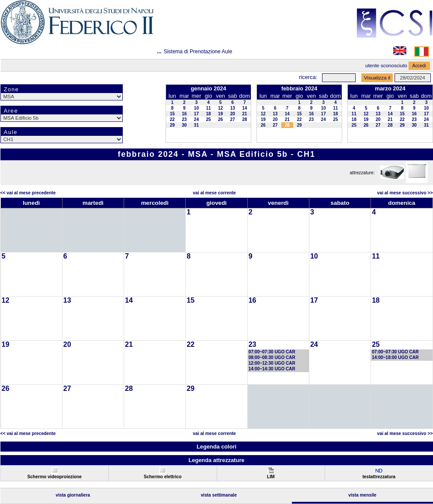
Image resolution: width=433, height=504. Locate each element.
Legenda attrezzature (216, 460)
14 (244, 108)
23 (184, 119)
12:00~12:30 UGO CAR (272, 363)
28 (244, 119)
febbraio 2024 (300, 88)
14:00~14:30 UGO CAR (272, 369)
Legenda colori (216, 447)
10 (196, 108)
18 (208, 114)
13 (233, 108)
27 (233, 119)
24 (196, 119)
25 (208, 119)
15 (172, 114)
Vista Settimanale (219, 495)
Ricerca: (308, 77)
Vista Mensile (362, 495)
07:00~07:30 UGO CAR (272, 352)
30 (184, 125)
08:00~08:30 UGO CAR (272, 357)
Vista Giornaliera (73, 495)
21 (244, 114)
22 (172, 119)
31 (196, 125)
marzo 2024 (390, 88)
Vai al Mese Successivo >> (405, 193)
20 (233, 114)
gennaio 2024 (208, 88)
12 (220, 108)
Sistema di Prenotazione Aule (198, 52)
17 (196, 114)
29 (172, 125)
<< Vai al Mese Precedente (28, 193)
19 (220, 114)
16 (184, 114)
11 (208, 108)
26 (220, 119)
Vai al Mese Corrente (214, 193)
